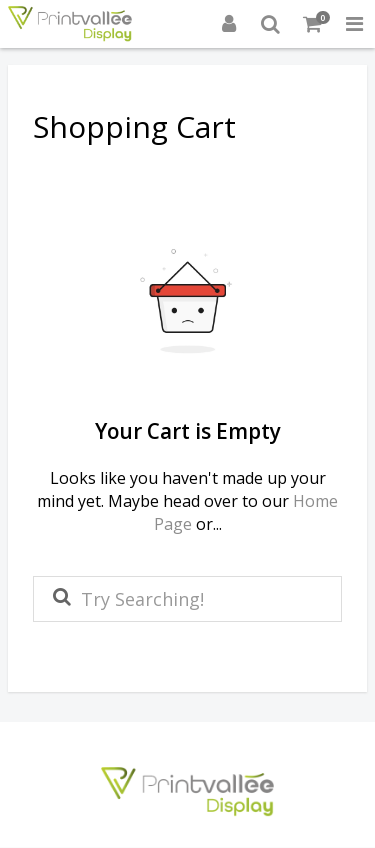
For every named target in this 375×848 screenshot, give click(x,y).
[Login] (229, 24)
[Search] (271, 24)
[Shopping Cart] (313, 24)
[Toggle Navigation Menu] (354, 24)
